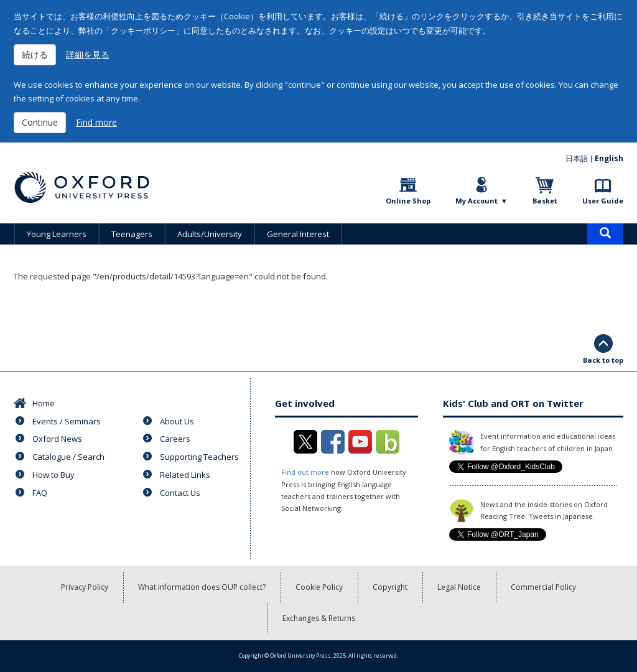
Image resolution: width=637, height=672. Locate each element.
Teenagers (132, 234)
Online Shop (408, 201)
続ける (35, 54)
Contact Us (180, 493)
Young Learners (57, 234)
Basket (545, 201)
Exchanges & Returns (319, 618)
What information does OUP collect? (202, 587)
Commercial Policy (543, 587)
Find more (96, 122)
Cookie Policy (319, 587)
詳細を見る (88, 54)
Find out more (305, 472)
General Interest (298, 234)
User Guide (603, 201)
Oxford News (57, 439)
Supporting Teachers (199, 457)
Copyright (390, 587)
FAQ (40, 493)
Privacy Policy (85, 587)
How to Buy (53, 475)
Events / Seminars (67, 421)
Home (44, 403)
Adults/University (210, 234)
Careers (175, 439)
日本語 (577, 158)
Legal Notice (459, 587)
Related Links (185, 475)
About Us (177, 421)
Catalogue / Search (68, 457)
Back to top (603, 360)
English (609, 158)
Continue (40, 122)
